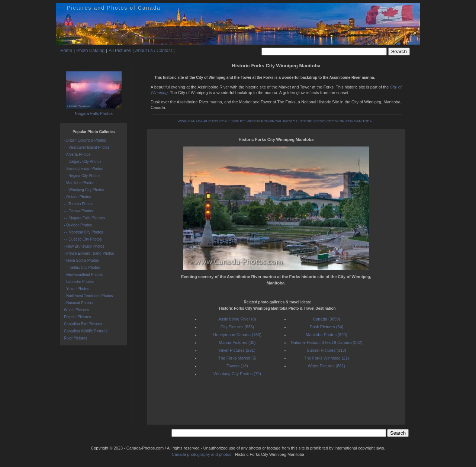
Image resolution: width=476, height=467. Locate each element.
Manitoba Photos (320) (326, 335)
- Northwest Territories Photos (89, 296)
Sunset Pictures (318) (327, 350)
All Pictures (120, 51)
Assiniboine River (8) (237, 319)
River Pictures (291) (237, 350)
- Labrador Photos (79, 282)
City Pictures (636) (237, 327)
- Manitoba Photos (79, 183)
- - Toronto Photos (79, 204)
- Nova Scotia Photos (81, 260)
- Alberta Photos (77, 154)
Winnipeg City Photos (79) (237, 374)
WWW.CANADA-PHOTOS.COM (202, 121)
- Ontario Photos (78, 197)
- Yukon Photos (77, 289)
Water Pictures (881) (327, 366)
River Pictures (75, 338)
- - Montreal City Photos (83, 232)
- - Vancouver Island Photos (87, 147)
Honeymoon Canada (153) (237, 335)
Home (66, 51)
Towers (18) (237, 366)
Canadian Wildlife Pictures (86, 331)
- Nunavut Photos (78, 303)
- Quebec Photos (78, 225)
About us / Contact (153, 51)
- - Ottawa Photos (78, 211)
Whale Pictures (76, 310)
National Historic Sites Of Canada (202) (327, 342)
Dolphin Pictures (78, 317)
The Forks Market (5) (237, 358)
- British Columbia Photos (85, 140)
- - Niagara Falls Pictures (84, 218)
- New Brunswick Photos (84, 246)
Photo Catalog (90, 51)
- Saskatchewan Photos (83, 169)
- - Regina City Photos (82, 176)
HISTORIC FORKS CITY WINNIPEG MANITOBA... (335, 121)
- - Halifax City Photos (82, 268)
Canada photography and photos (202, 454)
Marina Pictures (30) (237, 342)
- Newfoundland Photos (83, 275)
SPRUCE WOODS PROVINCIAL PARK (262, 121)
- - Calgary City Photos (83, 162)
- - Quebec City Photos (83, 239)
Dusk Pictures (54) (327, 327)
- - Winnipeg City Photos (84, 190)
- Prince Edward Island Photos (89, 253)
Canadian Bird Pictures (83, 324)
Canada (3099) (326, 319)
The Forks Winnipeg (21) (326, 358)
